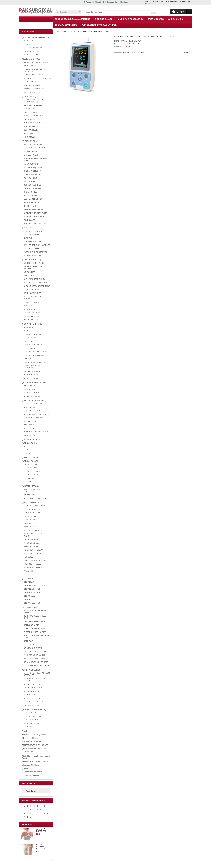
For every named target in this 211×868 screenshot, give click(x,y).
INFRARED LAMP (31, 539)
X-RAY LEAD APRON (32, 589)
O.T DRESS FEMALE (32, 471)
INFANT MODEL (30, 119)
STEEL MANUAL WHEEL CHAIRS (37, 666)
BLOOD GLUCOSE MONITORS (36, 283)
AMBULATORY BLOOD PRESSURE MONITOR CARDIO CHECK (86, 32)
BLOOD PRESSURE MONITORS (37, 286)
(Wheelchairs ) (28, 769)
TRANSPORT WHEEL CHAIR (35, 652)
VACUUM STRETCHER (33, 705)
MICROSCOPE (30, 428)
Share (186, 52)
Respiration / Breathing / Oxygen (35, 735)
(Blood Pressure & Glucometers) (35, 749)
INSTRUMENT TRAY (32, 386)
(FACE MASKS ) (29, 228)
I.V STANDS (28, 359)
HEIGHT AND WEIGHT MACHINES (33, 298)
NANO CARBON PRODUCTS (35, 89)
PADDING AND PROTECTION (36, 252)
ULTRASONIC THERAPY (34, 568)
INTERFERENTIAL (31, 543)
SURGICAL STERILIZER (33, 396)
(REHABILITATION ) (30, 607)
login (40, 2)
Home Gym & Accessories (130, 19)
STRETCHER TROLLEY (33, 702)
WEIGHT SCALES (31, 320)
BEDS (26, 331)
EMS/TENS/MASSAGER (33, 513)
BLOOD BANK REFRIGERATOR (36, 414)
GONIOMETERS (30, 520)
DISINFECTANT (30, 495)
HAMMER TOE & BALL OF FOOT (37, 245)
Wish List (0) (100, 2)
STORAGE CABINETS (33, 378)
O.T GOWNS (29, 478)
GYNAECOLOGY (30, 112)
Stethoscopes (156, 19)
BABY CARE (29, 276)
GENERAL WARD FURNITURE (36, 355)
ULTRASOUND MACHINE (34, 217)
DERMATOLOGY (30, 151)
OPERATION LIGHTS (32, 171)
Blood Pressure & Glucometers (73, 19)
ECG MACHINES (30, 196)
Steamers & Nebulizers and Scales (36, 762)
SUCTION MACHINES (32, 185)
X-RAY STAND (29, 596)
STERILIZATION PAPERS (32, 742)
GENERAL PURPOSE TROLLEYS (37, 352)
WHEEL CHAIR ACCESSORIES (36, 659)
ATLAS (26, 446)
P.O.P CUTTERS (30, 178)
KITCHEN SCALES (31, 302)
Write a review (138, 53)
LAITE (26, 450)
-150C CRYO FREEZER (33, 404)
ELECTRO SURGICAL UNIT (35, 224)
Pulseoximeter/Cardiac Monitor (99, 25)
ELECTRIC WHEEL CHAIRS (35, 632)
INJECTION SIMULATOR (34, 123)
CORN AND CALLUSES (33, 242)
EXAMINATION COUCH (33, 345)
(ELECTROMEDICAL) (31, 141)
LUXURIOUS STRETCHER (34, 688)
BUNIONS (28, 238)
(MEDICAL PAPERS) (30, 458)
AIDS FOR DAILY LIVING (34, 263)
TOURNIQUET (29, 220)
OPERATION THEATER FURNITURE (33, 367)
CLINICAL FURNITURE (33, 334)
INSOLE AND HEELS (32, 249)
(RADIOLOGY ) (28, 579)
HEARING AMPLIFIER (32, 293)
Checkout (124, 2)
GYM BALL (28, 523)
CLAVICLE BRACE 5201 (42, 830)
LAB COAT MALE (30, 468)
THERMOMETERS (31, 316)
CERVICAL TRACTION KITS (35, 506)
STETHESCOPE (30, 309)
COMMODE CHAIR (31, 625)
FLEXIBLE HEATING (32, 290)
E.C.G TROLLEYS (31, 341)
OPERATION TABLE (32, 175)
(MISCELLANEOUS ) (30, 486)
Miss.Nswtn (27, 731)
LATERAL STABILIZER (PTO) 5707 (41, 847)
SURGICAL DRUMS (32, 393)
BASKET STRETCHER (33, 684)
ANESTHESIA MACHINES (34, 144)
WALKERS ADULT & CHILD (35, 655)
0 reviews (126, 53)
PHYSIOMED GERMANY (34, 553)
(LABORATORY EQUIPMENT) (34, 401)
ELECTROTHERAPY (32, 509)
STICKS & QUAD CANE (33, 648)
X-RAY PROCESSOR (32, 593)
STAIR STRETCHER (32, 698)
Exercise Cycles (103, 19)
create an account (52, 2)
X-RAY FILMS (29, 582)
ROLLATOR (28, 641)
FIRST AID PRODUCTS (33, 48)
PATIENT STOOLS (31, 375)
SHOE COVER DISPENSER (35, 498)
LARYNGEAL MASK (32, 51)
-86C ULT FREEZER (32, 411)
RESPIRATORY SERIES (33, 210)
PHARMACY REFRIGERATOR (36, 432)
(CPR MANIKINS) (29, 97)
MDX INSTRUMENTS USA (131, 41)
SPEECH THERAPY (30, 738)
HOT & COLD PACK (32, 530)
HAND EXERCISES (31, 527)
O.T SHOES (28, 482)
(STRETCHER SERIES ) (32, 670)
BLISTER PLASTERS (32, 235)
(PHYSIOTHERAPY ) (30, 503)
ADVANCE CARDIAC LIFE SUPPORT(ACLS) (34, 101)
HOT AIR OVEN (30, 421)
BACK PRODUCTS (31, 66)
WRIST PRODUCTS (32, 92)
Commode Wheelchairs (33, 772)
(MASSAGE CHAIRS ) (31, 440)
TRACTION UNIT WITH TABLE (36, 560)
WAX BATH (28, 571)
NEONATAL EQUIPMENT (34, 167)
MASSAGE (28, 306)
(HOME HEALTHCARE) (31, 260)
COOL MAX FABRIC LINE (34, 75)
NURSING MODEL (31, 130)
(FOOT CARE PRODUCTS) (33, 231)
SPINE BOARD (30, 695)
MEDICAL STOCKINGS (33, 85)
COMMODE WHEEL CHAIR (35, 629)
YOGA (26, 575)
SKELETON (28, 133)
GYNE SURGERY (31, 720)
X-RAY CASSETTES (32, 603)
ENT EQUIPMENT (31, 155)
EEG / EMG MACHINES (33, 199)
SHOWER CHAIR (31, 645)
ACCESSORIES (30, 327)
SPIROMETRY (29, 182)
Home (58, 32)
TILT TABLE (28, 557)
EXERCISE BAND (31, 516)
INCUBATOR (29, 425)
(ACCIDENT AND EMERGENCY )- (36, 38)
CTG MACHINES (30, 192)
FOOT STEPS (29, 348)
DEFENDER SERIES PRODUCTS (37, 78)
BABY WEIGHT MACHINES (35, 279)
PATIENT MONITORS (32, 203)
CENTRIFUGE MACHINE (34, 418)
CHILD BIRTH (29, 109)
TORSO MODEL (30, 137)
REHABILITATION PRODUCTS (36, 662)
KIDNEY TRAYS (30, 389)
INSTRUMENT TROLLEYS (34, 362)
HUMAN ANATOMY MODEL (35, 116)
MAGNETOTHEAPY (32, 546)
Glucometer (28, 752)
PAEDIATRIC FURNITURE (34, 371)
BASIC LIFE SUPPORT (33, 105)
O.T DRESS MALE (31, 475)
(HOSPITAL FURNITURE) (32, 324)
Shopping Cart (112, 2)
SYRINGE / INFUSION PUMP (35, 213)
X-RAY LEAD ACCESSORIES (35, 585)
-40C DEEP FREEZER (32, 407)
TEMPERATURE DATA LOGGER (35, 745)
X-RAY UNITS (29, 600)
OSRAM (27, 453)
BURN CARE (29, 41)
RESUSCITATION (31, 55)
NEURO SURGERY (31, 723)
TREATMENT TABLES (32, 564)
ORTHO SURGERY (31, 727)
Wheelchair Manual (31, 775)
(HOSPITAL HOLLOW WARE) (34, 383)
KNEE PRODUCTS (31, 82)
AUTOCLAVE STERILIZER (34, 148)
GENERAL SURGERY (32, 716)
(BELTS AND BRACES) (31, 59)
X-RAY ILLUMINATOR (32, 189)
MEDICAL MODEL (31, 126)
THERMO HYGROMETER (34, 313)
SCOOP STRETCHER (32, 691)
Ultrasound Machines (30, 765)
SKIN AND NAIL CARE (33, 256)
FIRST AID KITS (30, 44)
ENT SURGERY (30, 713)
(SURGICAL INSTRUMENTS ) (34, 710)
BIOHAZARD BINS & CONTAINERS (32, 490)
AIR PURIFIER (29, 272)
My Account (88, 2)
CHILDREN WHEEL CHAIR (34, 622)
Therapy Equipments (66, 25)
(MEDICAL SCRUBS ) (31, 461)
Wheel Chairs (175, 19)
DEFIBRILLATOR (30, 206)
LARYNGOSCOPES (32, 164)
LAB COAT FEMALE (32, 464)
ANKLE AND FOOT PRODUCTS (36, 62)
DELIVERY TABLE (31, 338)
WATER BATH (29, 435)
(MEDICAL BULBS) (30, 443)
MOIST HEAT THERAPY (33, 550)
